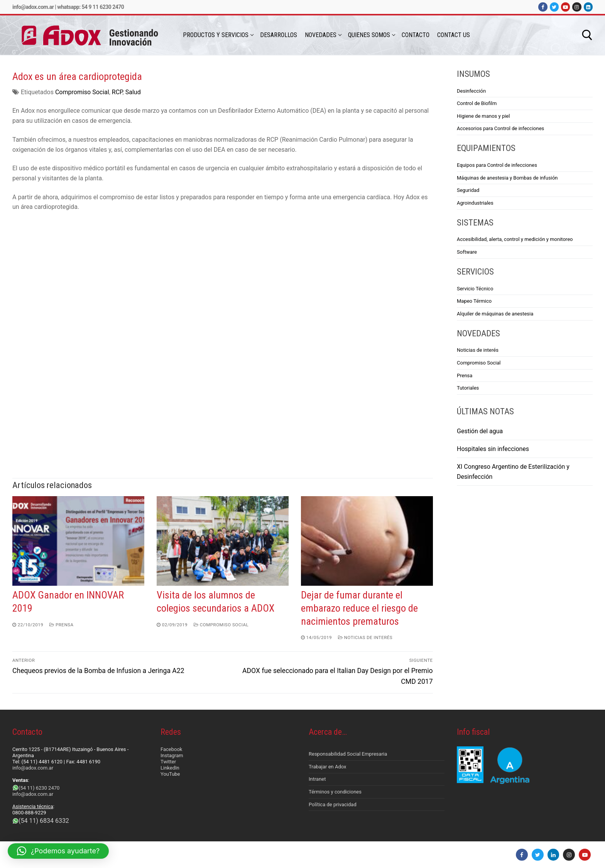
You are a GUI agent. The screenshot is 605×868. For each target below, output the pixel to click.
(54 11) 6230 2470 (39, 788)
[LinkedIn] (588, 7)
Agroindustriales (475, 203)
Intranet (317, 779)
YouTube (170, 774)
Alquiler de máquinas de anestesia (495, 314)
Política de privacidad (333, 804)
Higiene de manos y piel (483, 116)
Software (467, 252)
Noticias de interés (365, 637)
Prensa (61, 625)
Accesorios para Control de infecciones (500, 128)
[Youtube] (565, 7)
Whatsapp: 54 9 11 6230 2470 (90, 7)
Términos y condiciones (335, 792)
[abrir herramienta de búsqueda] (587, 35)
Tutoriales (468, 388)
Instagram (172, 755)
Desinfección (471, 91)
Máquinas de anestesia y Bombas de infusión (507, 178)
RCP (117, 92)
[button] (58, 851)
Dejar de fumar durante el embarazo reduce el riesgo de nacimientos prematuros (359, 608)
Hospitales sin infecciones (493, 449)
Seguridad (468, 190)
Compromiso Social (82, 92)
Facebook (171, 749)
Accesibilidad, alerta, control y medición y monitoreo (515, 239)
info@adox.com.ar (33, 7)
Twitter (168, 762)
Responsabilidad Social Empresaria (348, 754)
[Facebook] (543, 7)
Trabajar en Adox (328, 767)
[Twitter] (554, 7)
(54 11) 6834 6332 (44, 821)
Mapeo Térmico (474, 301)
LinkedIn (170, 768)
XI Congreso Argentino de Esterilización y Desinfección (513, 472)
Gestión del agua (480, 431)
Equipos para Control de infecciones (497, 165)
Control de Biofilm (477, 103)
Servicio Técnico (475, 289)
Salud (133, 92)
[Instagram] (577, 7)
